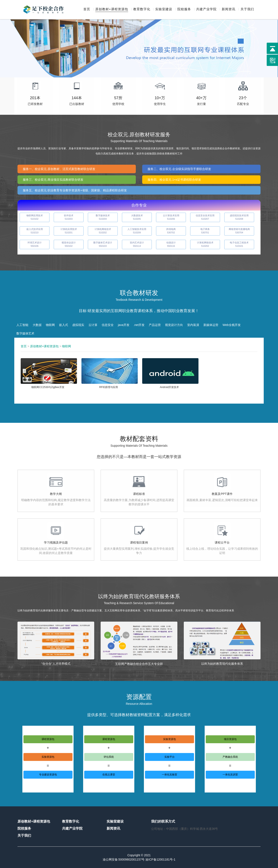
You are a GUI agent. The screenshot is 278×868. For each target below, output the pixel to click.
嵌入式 (64, 325)
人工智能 (22, 325)
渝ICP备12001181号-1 (160, 859)
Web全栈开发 (232, 325)
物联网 (50, 325)
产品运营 (155, 325)
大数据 (37, 325)
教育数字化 (142, 10)
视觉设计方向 (174, 325)
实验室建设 (164, 10)
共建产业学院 (206, 10)
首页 (87, 10)
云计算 (93, 325)
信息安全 (108, 325)
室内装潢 (193, 325)
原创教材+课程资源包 (112, 10)
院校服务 (184, 10)
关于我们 (247, 10)
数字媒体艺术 (25, 333)
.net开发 (139, 325)
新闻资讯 (229, 10)
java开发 (124, 325)
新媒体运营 (211, 325)
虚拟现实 (78, 325)
